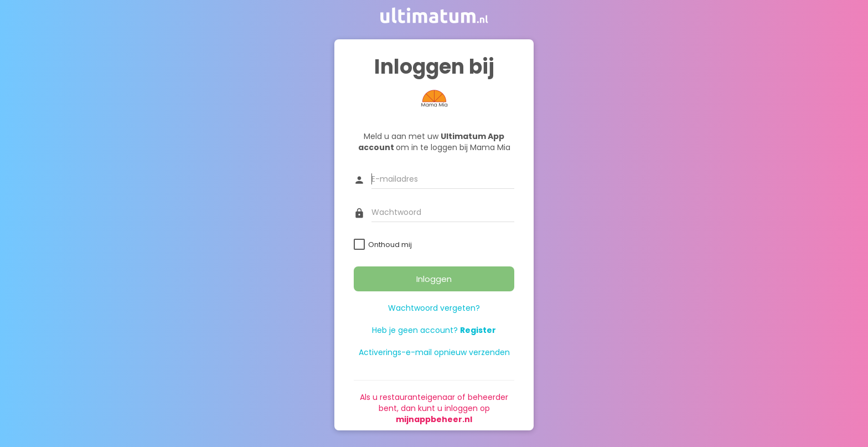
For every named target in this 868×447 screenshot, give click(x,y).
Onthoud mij (390, 245)
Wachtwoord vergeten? (434, 308)
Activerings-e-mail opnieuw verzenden (434, 352)
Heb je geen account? (434, 330)
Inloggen (434, 279)
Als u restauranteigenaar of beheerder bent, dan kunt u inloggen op (434, 408)
